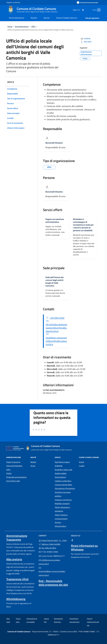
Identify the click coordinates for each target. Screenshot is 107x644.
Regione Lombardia (13, 2)
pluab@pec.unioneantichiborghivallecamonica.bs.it (56, 341)
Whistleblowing (16, 599)
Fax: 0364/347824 (47, 548)
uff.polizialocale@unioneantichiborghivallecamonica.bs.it (56, 328)
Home (10, 27)
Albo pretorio (14, 559)
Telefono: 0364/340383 (49, 544)
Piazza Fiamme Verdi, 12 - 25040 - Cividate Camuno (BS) (53, 540)
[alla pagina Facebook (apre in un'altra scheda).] (79, 10)
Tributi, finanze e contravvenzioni (61, 517)
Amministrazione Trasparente (17, 538)
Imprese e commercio (63, 500)
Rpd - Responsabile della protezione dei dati (53, 583)
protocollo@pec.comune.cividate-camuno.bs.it (52, 572)
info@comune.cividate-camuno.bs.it (49, 562)
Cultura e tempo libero (63, 485)
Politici (9, 473)
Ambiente (59, 466)
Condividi (85, 39)
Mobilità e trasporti (62, 504)
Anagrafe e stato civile (63, 470)
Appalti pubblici (61, 473)
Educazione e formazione (65, 488)
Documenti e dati (13, 481)
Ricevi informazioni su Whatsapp (84, 547)
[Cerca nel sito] (98, 10)
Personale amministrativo (16, 477)
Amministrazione (22, 27)
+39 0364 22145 (57, 318)
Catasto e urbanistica (63, 481)
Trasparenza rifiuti (17, 579)
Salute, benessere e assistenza (62, 509)
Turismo (58, 522)
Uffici (33, 27)
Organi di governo (13, 462)
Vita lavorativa (60, 526)
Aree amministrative (14, 466)
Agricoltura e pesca (62, 462)
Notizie (33, 462)
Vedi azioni (86, 42)
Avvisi (33, 466)
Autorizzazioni (60, 477)
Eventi (82, 462)
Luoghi (82, 466)
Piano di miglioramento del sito (93, 622)
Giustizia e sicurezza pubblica (63, 494)
